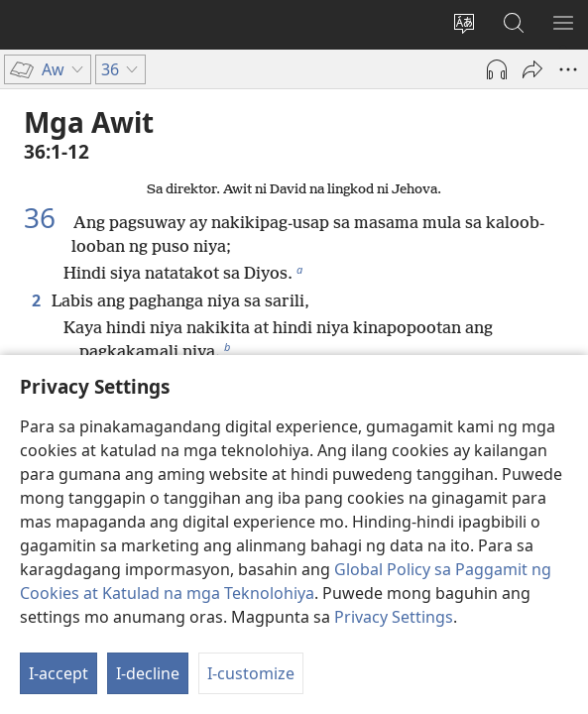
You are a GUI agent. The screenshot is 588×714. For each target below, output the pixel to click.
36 (47, 217)
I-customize (251, 673)
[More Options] (568, 69)
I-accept (59, 673)
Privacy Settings (394, 617)
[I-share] (532, 69)
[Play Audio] (497, 69)
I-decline (148, 673)
